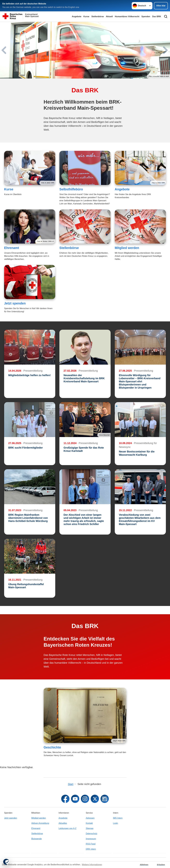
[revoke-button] (6, 862)
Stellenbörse (98, 16)
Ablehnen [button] (144, 865)
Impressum (91, 839)
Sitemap (90, 828)
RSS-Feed (91, 844)
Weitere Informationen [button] (92, 865)
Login (115, 823)
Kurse (86, 16)
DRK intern (91, 849)
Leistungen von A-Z (68, 828)
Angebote (77, 16)
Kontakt (89, 823)
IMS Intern (118, 818)
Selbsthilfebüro (71, 189)
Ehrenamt (12, 248)
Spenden (146, 16)
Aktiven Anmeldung (40, 823)
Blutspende (36, 839)
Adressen (90, 818)
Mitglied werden (127, 248)
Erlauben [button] (161, 865)
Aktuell (109, 16)
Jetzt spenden (15, 303)
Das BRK (157, 16)
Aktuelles (63, 823)
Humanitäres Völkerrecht (127, 16)
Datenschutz (92, 834)
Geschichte (52, 747)
